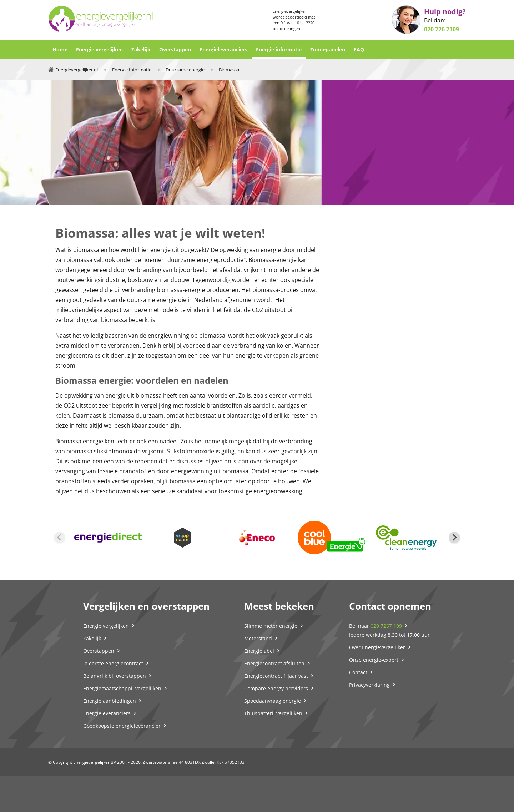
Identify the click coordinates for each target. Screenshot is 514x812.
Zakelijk (141, 49)
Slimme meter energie (271, 626)
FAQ (359, 49)
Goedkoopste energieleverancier (122, 726)
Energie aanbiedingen (110, 701)
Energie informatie (279, 49)
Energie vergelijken (99, 49)
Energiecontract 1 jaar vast (276, 676)
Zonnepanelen (328, 49)
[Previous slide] (60, 538)
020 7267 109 (386, 626)
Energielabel (259, 651)
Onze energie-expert (374, 660)
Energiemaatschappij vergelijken (122, 688)
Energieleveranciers (223, 49)
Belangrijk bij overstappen (115, 676)
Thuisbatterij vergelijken (273, 713)
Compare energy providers (276, 688)
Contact (358, 672)
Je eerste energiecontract (113, 663)
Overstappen (175, 49)
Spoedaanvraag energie (273, 701)
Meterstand (258, 638)
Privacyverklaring (369, 685)
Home (60, 49)
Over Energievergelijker (377, 647)
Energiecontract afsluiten (274, 663)
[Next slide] (454, 538)
